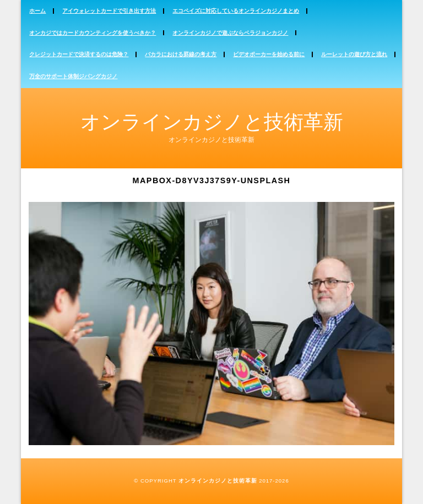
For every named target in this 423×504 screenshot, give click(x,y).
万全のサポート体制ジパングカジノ (73, 76)
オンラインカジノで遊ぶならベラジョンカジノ (230, 33)
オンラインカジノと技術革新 (212, 122)
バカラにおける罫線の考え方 (181, 54)
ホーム (37, 11)
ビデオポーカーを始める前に (269, 54)
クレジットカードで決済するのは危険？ (79, 54)
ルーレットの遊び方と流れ (354, 54)
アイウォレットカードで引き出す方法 (109, 11)
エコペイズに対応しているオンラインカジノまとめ (236, 11)
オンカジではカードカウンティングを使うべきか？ (93, 33)
